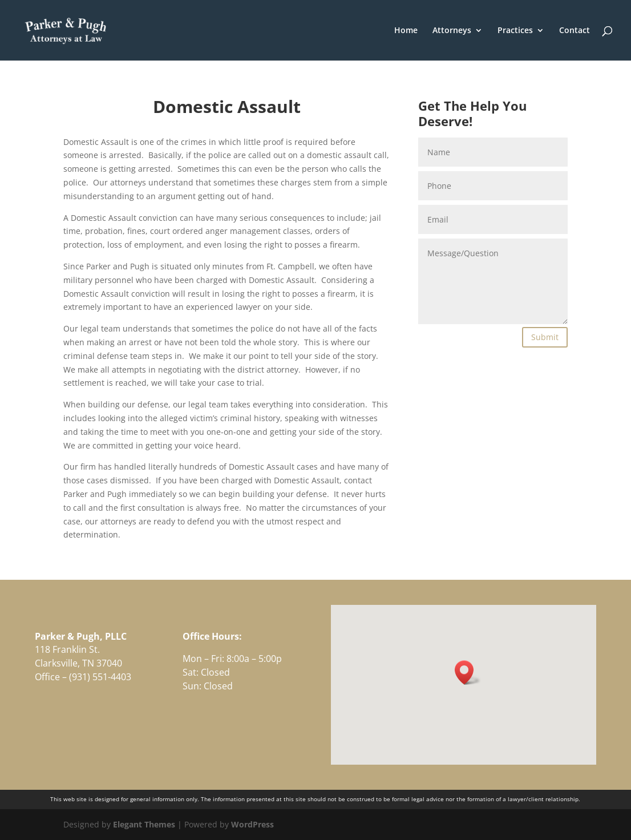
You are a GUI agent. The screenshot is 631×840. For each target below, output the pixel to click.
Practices (515, 31)
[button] (468, 673)
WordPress (252, 824)
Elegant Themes (144, 824)
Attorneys (452, 31)
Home (406, 31)
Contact (575, 31)
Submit (545, 337)
